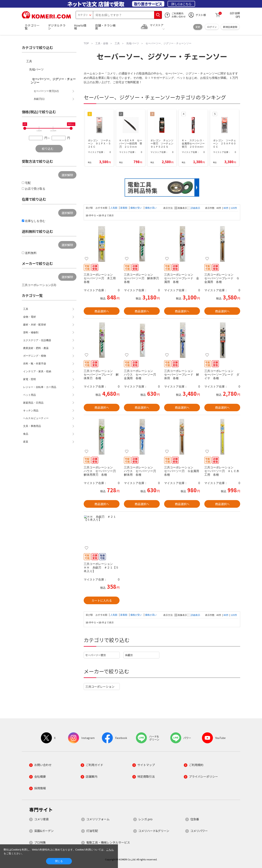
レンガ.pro (145, 819)
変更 (198, 27)
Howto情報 (80, 27)
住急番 (195, 819)
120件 (234, 208)
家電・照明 (29, 379)
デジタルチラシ (57, 27)
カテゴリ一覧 (32, 27)
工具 (29, 61)
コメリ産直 (41, 819)
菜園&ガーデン (44, 831)
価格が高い (151, 208)
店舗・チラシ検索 (105, 27)
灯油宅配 (92, 831)
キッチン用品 (31, 411)
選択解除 (67, 175)
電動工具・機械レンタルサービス (108, 842)
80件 (226, 208)
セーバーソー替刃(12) (46, 91)
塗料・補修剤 (31, 332)
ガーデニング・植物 (35, 356)
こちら (110, 850)
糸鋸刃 (129, 655)
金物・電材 (29, 317)
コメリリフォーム (98, 819)
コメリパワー (199, 831)
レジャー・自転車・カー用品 (40, 387)
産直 (26, 442)
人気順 (114, 208)
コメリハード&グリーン (154, 831)
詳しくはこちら (181, 4)
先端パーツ (36, 69)
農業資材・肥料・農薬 (36, 348)
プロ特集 (40, 842)
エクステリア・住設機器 (37, 340)
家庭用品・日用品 (33, 403)
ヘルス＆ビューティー (36, 418)
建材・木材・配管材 (35, 325)
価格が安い (137, 208)
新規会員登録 (230, 27)
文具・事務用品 (32, 426)
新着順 (124, 208)
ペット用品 (29, 395)
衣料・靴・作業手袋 (35, 364)
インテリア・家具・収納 (37, 371)
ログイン (212, 27)
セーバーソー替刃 (96, 655)
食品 (26, 434)
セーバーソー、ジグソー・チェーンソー (53, 81)
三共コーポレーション (100, 686)
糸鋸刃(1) (39, 99)
